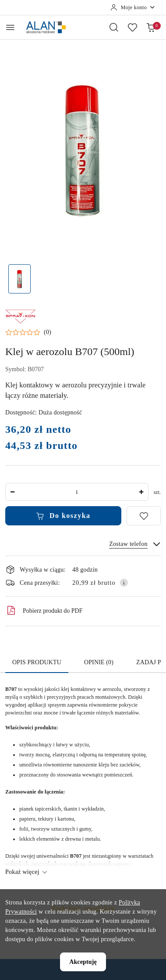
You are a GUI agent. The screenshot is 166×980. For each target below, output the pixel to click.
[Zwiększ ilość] (141, 492)
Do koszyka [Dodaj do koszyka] (63, 516)
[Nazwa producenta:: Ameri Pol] (21, 316)
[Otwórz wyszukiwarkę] (114, 27)
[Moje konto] (133, 7)
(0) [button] (48, 332)
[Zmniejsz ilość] (12, 492)
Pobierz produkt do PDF (44, 611)
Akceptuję (83, 962)
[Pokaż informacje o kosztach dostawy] (124, 583)
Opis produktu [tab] (37, 662)
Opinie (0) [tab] (99, 662)
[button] (28, 332)
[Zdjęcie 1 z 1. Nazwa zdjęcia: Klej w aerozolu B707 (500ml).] (19, 279)
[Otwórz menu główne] (10, 27)
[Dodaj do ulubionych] (144, 516)
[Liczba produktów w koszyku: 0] (151, 27)
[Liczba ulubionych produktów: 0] (132, 27)
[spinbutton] (77, 492)
